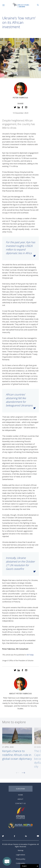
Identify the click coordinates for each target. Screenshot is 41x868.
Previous (18, 775)
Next (23, 775)
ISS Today (30, 655)
